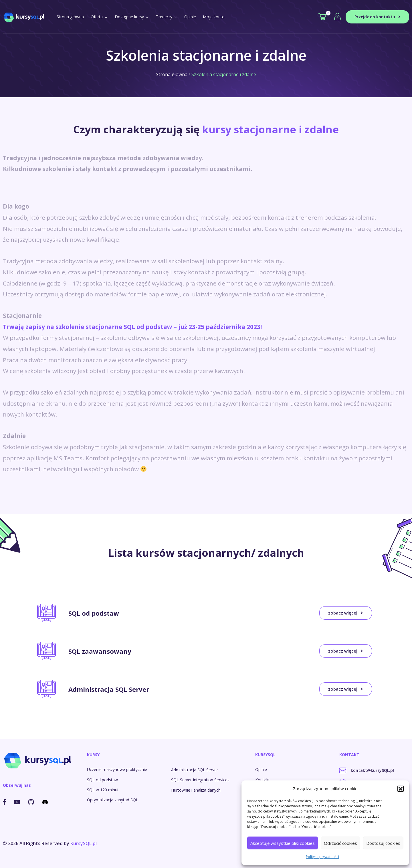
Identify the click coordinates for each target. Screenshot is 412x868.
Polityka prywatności (322, 857)
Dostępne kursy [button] (132, 17)
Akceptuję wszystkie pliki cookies (283, 843)
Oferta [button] (99, 17)
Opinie (190, 17)
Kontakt (263, 780)
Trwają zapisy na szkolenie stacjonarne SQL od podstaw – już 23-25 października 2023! (132, 327)
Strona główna (70, 17)
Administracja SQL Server (195, 770)
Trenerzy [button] (167, 17)
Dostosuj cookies (383, 843)
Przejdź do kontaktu (377, 17)
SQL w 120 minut (103, 790)
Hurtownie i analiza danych (196, 790)
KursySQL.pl (84, 843)
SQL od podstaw (102, 780)
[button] (401, 789)
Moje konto (214, 17)
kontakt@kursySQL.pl (367, 770)
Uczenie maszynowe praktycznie (117, 769)
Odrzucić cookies (340, 843)
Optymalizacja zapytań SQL (113, 800)
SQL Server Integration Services (200, 780)
